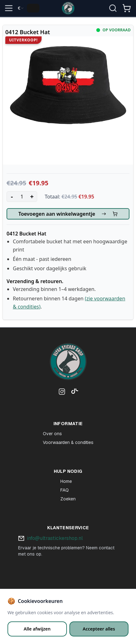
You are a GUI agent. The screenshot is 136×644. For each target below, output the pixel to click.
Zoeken (68, 499)
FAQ (65, 490)
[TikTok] (73, 393)
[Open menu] (9, 8)
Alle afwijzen (37, 629)
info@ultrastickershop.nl (55, 538)
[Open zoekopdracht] (113, 8)
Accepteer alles (99, 629)
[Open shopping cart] (127, 8)
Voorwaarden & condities (68, 442)
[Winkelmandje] (127, 11)
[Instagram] (62, 393)
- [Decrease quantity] (12, 196)
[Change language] (33, 8)
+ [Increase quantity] (32, 196)
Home (66, 481)
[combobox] (21, 8)
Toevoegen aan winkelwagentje (68, 214)
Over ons (52, 434)
